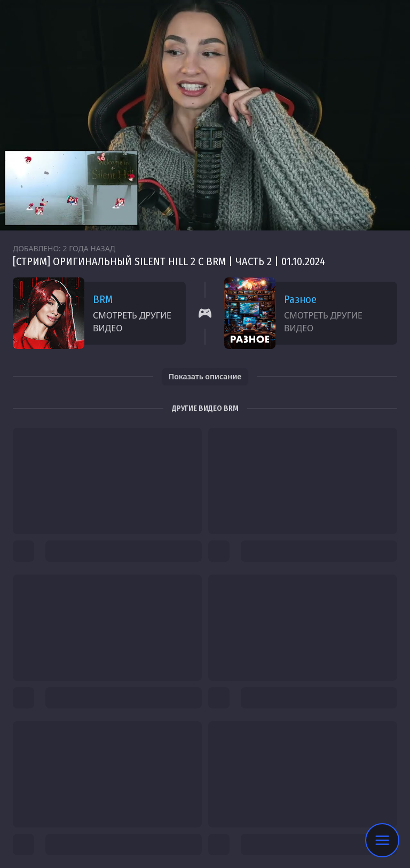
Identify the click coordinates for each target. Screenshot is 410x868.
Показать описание (205, 376)
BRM (103, 299)
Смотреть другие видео (132, 322)
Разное (300, 299)
